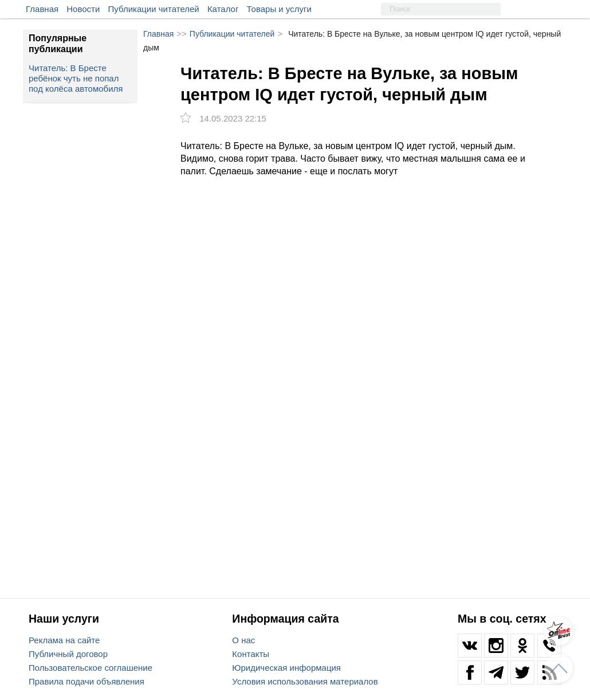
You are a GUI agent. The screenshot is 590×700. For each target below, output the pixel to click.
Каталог (223, 9)
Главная (42, 9)
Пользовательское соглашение (91, 668)
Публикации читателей (154, 9)
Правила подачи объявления (86, 681)
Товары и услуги (279, 9)
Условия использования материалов (305, 681)
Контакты (251, 654)
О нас (243, 640)
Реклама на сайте (64, 640)
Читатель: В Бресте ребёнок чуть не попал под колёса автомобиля (76, 78)
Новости (83, 9)
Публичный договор (68, 654)
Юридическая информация (286, 668)
